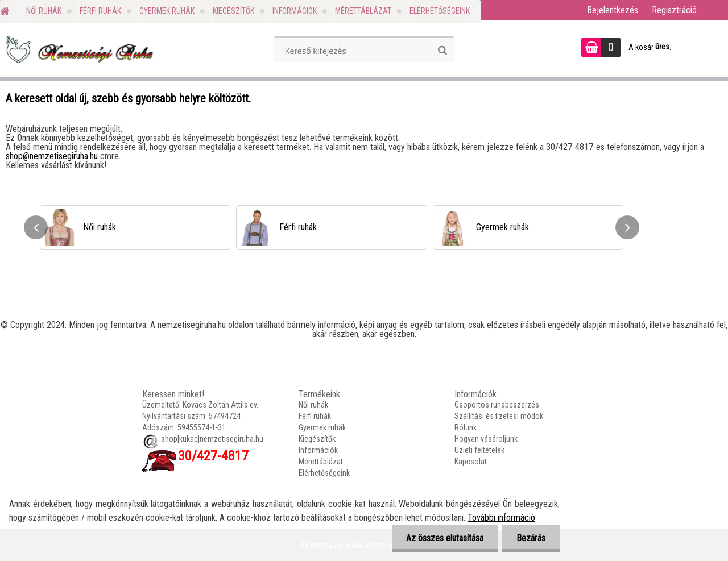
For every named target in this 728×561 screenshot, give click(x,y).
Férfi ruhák (100, 11)
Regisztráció (674, 10)
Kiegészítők (233, 11)
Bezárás (531, 538)
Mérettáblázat (363, 11)
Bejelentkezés (613, 10)
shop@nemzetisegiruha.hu (52, 156)
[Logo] (78, 49)
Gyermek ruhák (167, 11)
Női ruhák (44, 11)
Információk (295, 11)
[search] (442, 51)
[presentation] (36, 227)
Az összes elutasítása (445, 538)
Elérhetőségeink (440, 11)
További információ (501, 518)
